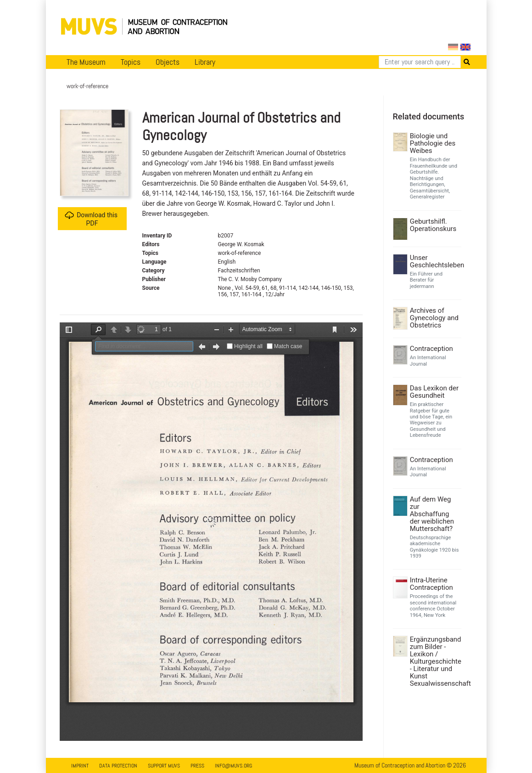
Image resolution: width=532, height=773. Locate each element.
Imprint (80, 766)
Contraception (431, 349)
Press (197, 766)
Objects (168, 62)
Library (205, 62)
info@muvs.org (233, 766)
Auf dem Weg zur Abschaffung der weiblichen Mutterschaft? (432, 514)
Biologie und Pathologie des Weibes (433, 143)
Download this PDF (91, 219)
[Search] (420, 62)
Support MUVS (164, 766)
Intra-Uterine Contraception (431, 584)
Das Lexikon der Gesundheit (434, 392)
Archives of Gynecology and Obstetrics (434, 318)
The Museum (86, 62)
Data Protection (118, 766)
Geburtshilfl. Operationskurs (433, 225)
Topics (131, 62)
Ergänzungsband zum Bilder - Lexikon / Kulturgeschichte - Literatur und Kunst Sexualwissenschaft (434, 661)
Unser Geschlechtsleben (434, 261)
